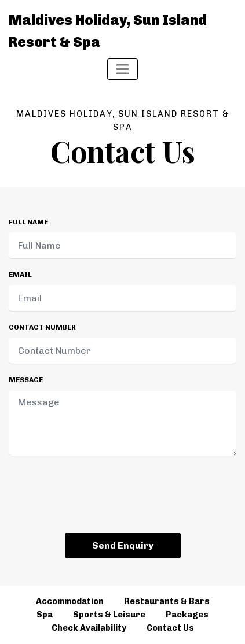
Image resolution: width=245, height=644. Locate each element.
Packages (187, 615)
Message (26, 380)
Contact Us (170, 628)
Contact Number (42, 327)
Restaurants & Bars (167, 601)
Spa (45, 615)
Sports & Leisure (109, 615)
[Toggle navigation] (122, 69)
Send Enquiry (123, 545)
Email (20, 275)
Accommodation (70, 601)
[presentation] (123, 497)
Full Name (28, 222)
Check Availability (89, 628)
